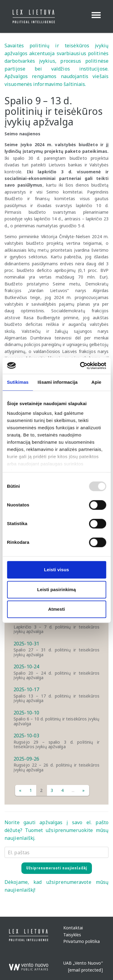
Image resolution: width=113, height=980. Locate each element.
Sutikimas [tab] (18, 382)
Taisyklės (72, 935)
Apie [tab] (96, 382)
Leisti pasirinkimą (56, 589)
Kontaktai (73, 928)
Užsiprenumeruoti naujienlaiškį (57, 868)
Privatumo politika (82, 941)
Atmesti (57, 609)
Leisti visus (56, 570)
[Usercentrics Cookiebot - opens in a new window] (80, 366)
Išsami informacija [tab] (58, 382)
